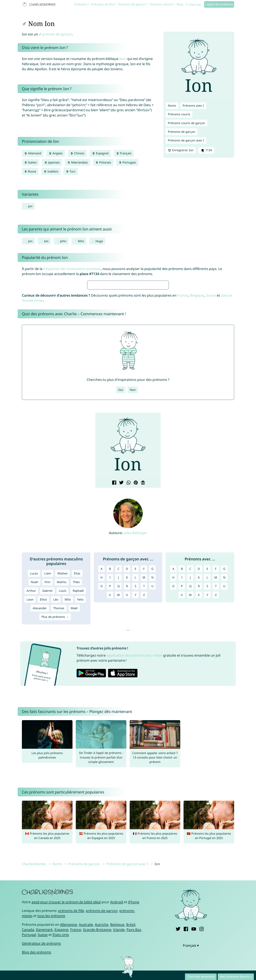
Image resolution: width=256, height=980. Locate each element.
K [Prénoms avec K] (199, 674)
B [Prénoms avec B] (182, 666)
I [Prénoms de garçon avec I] (110, 674)
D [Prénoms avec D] (199, 666)
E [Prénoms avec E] (207, 666)
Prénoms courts (179, 114)
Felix (80, 696)
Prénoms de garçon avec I (186, 140)
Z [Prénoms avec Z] (216, 692)
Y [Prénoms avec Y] (207, 692)
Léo (56, 696)
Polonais (103, 162)
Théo (76, 679)
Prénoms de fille (102, 4)
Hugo (99, 241)
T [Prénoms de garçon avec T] (144, 683)
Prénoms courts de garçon (186, 123)
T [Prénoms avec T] (216, 683)
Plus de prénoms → (55, 714)
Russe (30, 171)
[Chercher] (194, 5)
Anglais (56, 153)
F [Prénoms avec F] (216, 666)
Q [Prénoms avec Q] (190, 683)
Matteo (63, 670)
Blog (180, 4)
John (63, 241)
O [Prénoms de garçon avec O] (102, 683)
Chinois (77, 153)
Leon (30, 696)
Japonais (52, 162)
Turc (71, 171)
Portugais (127, 162)
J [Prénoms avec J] (190, 674)
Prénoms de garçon (132, 4)
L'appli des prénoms (219, 4)
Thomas (59, 705)
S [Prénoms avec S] (207, 683)
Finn (48, 679)
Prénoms (81, 4)
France (183, 392)
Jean (123, 59)
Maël (74, 705)
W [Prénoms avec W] (190, 692)
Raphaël (78, 688)
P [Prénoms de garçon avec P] (110, 683)
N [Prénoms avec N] (224, 674)
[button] (100, 543)
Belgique (197, 392)
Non (133, 487)
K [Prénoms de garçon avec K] (127, 674)
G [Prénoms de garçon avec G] (152, 666)
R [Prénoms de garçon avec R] (127, 683)
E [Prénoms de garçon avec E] (136, 666)
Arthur (31, 688)
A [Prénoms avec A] (173, 666)
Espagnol (100, 153)
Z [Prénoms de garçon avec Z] (144, 692)
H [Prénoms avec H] (173, 674)
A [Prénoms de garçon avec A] (102, 666)
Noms (172, 106)
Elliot (43, 696)
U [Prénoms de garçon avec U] (152, 683)
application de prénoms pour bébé (134, 752)
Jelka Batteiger (136, 630)
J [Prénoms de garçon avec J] (118, 674)
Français (124, 153)
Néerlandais (78, 162)
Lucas (34, 670)
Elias (77, 670)
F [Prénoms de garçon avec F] (144, 666)
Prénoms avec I (193, 106)
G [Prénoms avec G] (224, 666)
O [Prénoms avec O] (173, 683)
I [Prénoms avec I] (182, 674)
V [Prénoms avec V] (182, 692)
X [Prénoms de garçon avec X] (127, 692)
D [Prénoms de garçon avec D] (127, 666)
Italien (30, 162)
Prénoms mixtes (161, 4)
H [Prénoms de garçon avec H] (101, 674)
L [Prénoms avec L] (207, 674)
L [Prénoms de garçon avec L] (136, 674)
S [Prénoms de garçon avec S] (136, 683)
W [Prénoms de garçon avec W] (118, 692)
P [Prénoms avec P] (182, 683)
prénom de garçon (57, 34)
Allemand (33, 153)
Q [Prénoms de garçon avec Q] (119, 683)
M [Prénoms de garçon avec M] (144, 674)
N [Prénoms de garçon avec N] (152, 674)
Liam (48, 670)
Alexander (40, 705)
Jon (30, 206)
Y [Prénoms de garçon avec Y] (136, 692)
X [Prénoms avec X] (199, 692)
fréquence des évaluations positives (72, 269)
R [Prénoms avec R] (199, 683)
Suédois (51, 171)
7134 (206, 150)
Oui (121, 487)
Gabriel (47, 688)
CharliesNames (34, 961)
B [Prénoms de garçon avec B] (110, 666)
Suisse (211, 392)
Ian (46, 241)
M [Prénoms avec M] (216, 674)
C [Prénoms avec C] (190, 666)
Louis (63, 688)
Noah (34, 679)
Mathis (62, 679)
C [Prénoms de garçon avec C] (119, 666)
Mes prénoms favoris (235, 977)
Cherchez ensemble (201, 977)
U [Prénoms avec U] (224, 683)
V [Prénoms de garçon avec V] (110, 692)
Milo (81, 241)
